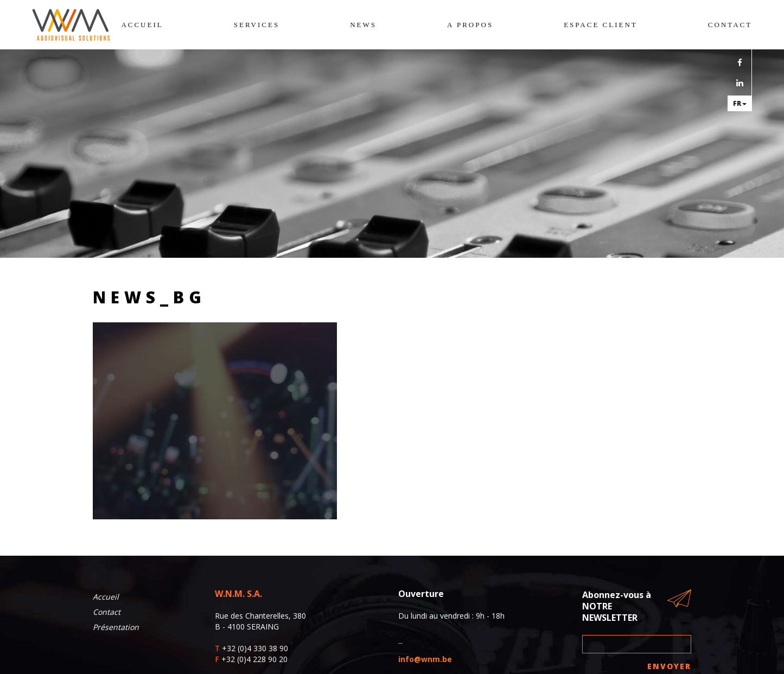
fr (740, 103)
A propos (470, 25)
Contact (730, 25)
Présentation (116, 627)
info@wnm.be (425, 659)
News (363, 25)
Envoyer (670, 666)
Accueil (142, 25)
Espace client (601, 25)
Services (257, 25)
